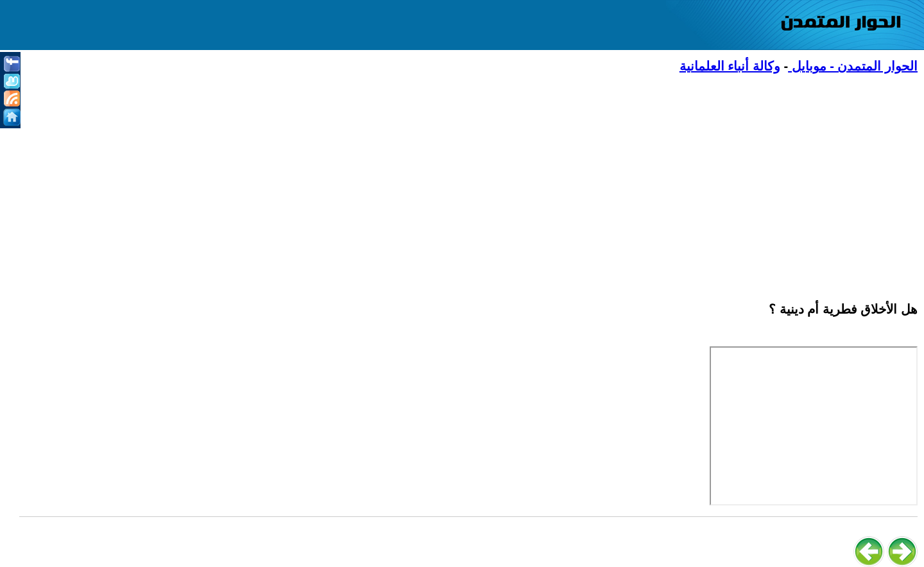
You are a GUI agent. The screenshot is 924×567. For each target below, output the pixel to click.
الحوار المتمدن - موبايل (853, 66)
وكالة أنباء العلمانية (730, 66)
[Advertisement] (533, 180)
